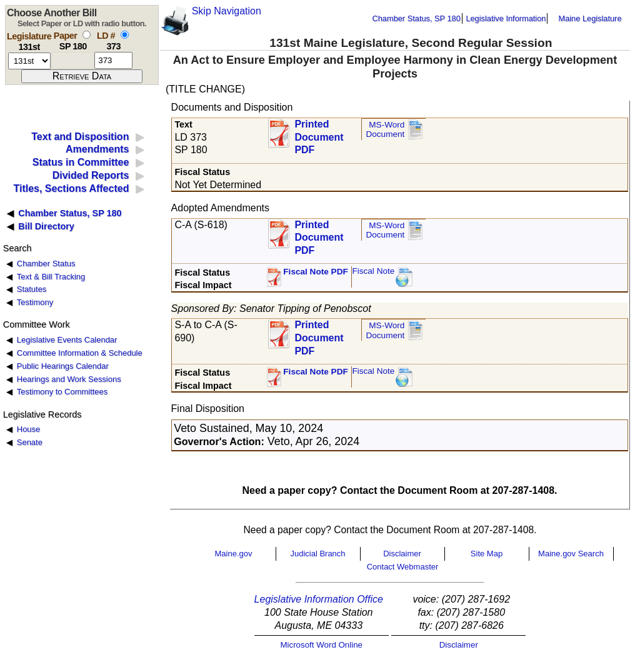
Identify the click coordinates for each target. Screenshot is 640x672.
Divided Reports (91, 175)
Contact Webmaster (403, 567)
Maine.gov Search (571, 554)
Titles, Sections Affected (71, 188)
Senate (30, 442)
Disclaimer (402, 554)
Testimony (35, 302)
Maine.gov (234, 554)
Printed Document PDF (319, 133)
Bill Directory (46, 226)
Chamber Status (46, 263)
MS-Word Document (385, 130)
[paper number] (73, 60)
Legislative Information (506, 18)
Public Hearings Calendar (63, 366)
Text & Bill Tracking (51, 277)
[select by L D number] (125, 35)
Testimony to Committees (62, 392)
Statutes (32, 289)
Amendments (97, 149)
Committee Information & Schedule (80, 353)
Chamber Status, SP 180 (417, 18)
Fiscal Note (373, 271)
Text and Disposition (80, 137)
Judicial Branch (317, 554)
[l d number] (113, 60)
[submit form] (82, 76)
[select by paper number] (87, 35)
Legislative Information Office (319, 599)
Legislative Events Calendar (67, 340)
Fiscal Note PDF (316, 272)
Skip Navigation (227, 11)
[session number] (29, 61)
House (28, 429)
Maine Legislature (590, 18)
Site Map (487, 554)
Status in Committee (81, 162)
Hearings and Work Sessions (69, 379)
